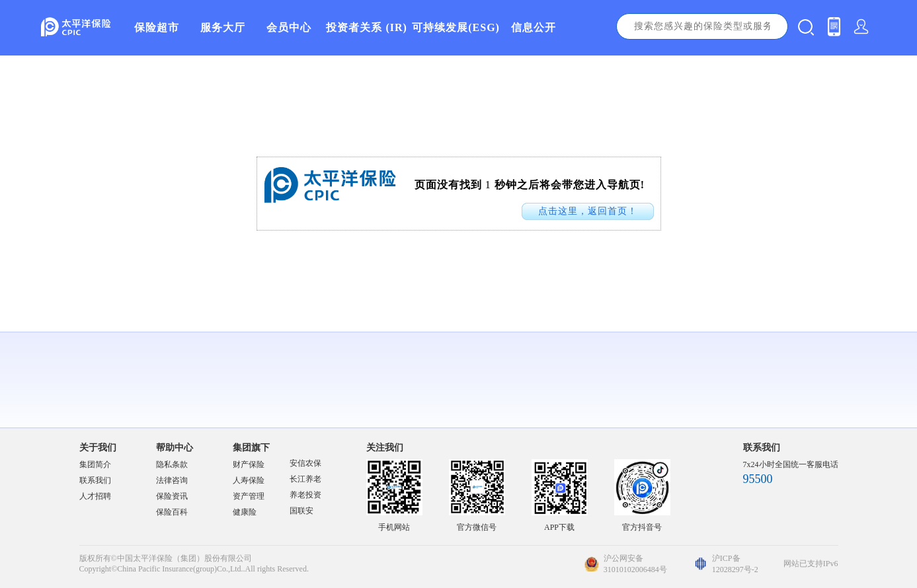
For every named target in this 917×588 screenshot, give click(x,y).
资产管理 (249, 496)
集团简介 (95, 464)
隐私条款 (172, 464)
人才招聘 (95, 496)
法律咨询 (172, 480)
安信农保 (305, 463)
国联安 (301, 511)
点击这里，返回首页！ (588, 211)
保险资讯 (172, 496)
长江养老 (305, 479)
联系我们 (95, 480)
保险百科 (172, 512)
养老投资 (305, 495)
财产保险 (249, 464)
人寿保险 (249, 480)
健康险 (245, 512)
